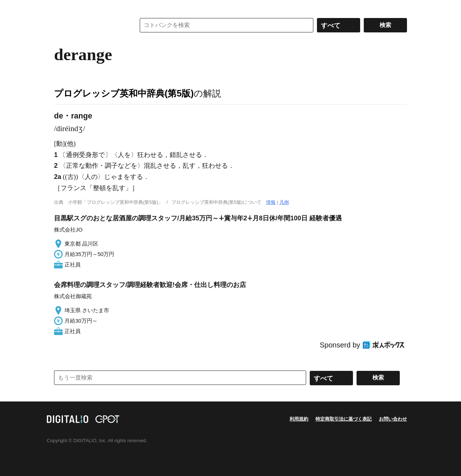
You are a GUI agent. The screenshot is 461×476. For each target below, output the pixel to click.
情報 (271, 202)
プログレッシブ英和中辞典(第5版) (124, 93)
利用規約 (299, 419)
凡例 (284, 202)
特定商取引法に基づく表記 (344, 419)
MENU (61, 7)
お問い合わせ (393, 419)
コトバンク (90, 25)
